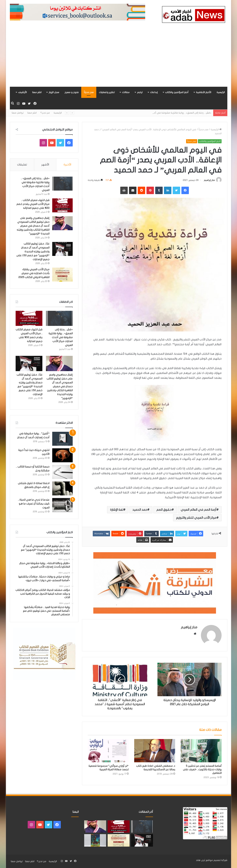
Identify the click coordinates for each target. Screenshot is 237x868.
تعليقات (22, 165)
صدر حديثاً (89, 92)
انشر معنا (37, 92)
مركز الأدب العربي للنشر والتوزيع (196, 518)
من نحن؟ (45, 113)
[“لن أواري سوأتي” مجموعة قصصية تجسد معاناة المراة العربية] (108, 751)
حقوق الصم (164, 510)
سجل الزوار (54, 92)
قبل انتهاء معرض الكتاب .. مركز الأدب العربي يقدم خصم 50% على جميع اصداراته (33, 204)
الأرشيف (22, 92)
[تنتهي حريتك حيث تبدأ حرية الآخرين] (62, 455)
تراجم (140, 92)
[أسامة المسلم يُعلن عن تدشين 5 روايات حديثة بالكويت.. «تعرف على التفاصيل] (201, 751)
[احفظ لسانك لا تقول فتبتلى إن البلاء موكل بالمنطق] (62, 488)
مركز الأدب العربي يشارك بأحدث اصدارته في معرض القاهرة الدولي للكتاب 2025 (34, 273)
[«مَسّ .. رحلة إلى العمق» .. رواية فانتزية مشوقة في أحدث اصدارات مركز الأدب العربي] (62, 184)
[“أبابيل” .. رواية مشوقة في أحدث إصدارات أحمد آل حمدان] (62, 439)
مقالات (126, 92)
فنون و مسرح (72, 92)
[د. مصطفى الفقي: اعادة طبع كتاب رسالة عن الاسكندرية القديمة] (155, 751)
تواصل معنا (18, 113)
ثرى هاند (200, 860)
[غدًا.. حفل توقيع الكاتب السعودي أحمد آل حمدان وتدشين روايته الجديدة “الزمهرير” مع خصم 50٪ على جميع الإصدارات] (62, 249)
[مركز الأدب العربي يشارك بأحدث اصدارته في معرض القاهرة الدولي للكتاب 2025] (62, 275)
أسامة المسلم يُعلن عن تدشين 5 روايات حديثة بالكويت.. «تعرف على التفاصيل (202, 769)
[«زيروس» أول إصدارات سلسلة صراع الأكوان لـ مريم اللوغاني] (95, 840)
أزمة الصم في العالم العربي (199, 510)
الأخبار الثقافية (204, 92)
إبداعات (154, 92)
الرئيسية (221, 92)
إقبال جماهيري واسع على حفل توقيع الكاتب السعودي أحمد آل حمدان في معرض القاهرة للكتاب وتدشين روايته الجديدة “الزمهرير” (33, 226)
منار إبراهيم (209, 180)
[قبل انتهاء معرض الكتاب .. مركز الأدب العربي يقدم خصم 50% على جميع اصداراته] (62, 205)
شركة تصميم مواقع (216, 860)
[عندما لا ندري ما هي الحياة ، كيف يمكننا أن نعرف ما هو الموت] (62, 505)
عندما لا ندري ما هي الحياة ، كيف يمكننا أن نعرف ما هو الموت (34, 504)
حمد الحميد (140, 510)
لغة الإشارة (117, 510)
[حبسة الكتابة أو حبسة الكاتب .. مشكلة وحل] (62, 472)
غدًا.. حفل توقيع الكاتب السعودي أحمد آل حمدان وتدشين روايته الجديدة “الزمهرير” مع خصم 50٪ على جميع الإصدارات (33, 252)
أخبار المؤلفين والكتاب (177, 92)
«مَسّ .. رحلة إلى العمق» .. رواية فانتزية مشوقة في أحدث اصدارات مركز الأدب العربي (61, 337)
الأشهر (45, 165)
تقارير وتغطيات (107, 92)
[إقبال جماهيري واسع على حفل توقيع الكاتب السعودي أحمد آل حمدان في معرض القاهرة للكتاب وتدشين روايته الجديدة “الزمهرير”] (62, 223)
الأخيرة (67, 165)
